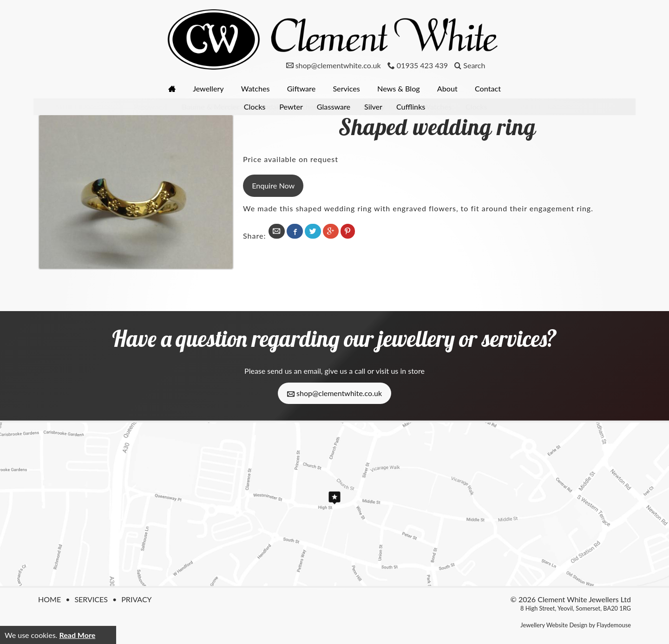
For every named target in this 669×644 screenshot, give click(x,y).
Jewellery (206, 88)
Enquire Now (273, 185)
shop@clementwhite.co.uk (334, 393)
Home (49, 599)
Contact (491, 88)
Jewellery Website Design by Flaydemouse (576, 625)
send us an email (294, 371)
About (450, 88)
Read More (77, 635)
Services (347, 88)
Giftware (301, 88)
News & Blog (400, 88)
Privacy (136, 599)
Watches (254, 88)
